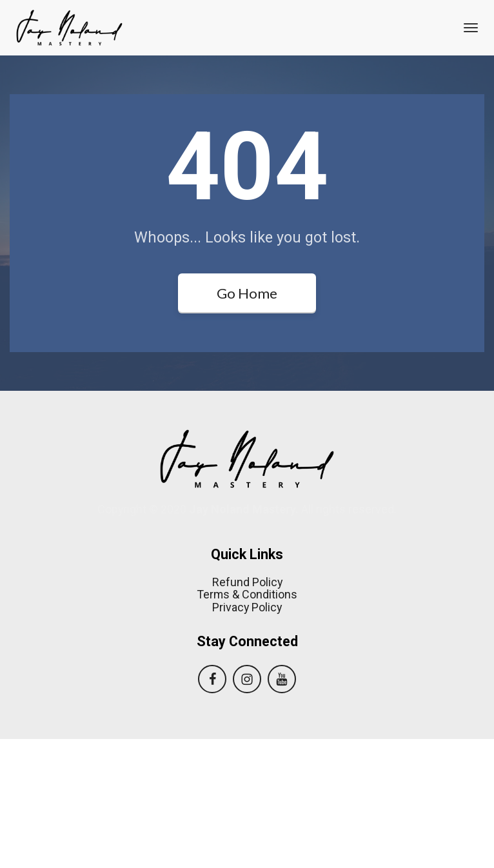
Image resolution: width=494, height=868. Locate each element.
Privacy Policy (247, 736)
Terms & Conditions (247, 724)
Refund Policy (247, 711)
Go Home (247, 293)
